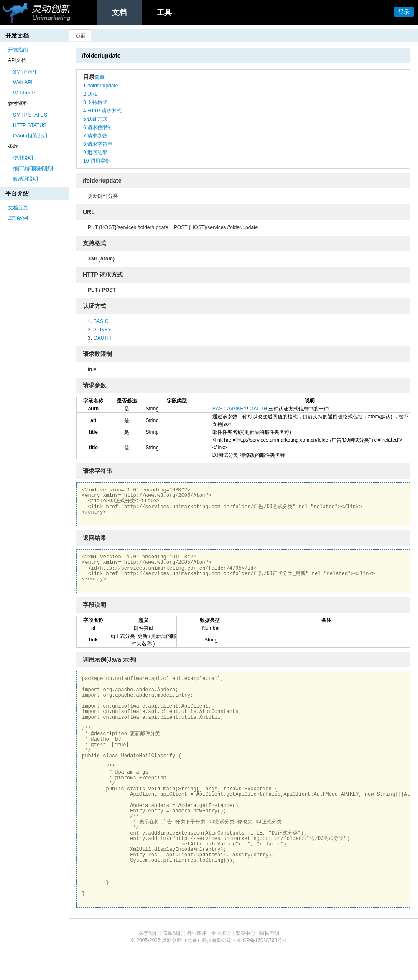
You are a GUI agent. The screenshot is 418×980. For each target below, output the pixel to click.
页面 (81, 36)
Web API (23, 82)
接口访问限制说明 (33, 168)
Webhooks (25, 93)
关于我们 (149, 933)
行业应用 (197, 933)
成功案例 (18, 218)
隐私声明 (269, 933)
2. (90, 330)
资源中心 (245, 933)
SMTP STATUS (30, 115)
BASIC (101, 321)
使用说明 (23, 158)
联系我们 (173, 933)
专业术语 (221, 933)
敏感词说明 (25, 179)
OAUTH (102, 338)
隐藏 (100, 77)
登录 (404, 12)
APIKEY (102, 330)
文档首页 (18, 208)
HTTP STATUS (30, 125)
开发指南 (18, 50)
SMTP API (24, 72)
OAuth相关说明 (30, 136)
